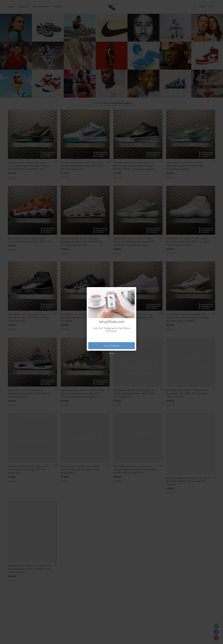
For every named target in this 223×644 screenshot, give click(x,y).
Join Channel (112, 346)
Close (112, 353)
